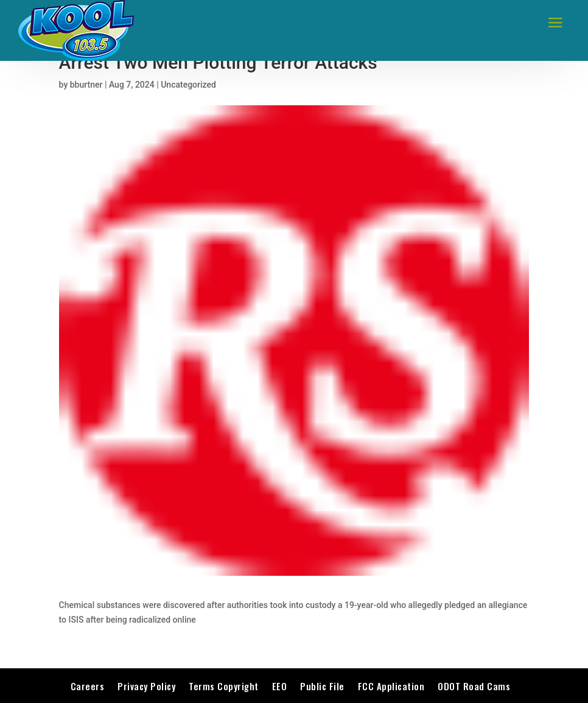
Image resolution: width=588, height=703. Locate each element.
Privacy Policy (146, 686)
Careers (88, 686)
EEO (280, 686)
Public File (322, 686)
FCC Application (391, 686)
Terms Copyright (224, 686)
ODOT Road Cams (474, 686)
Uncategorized (188, 85)
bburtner (86, 85)
